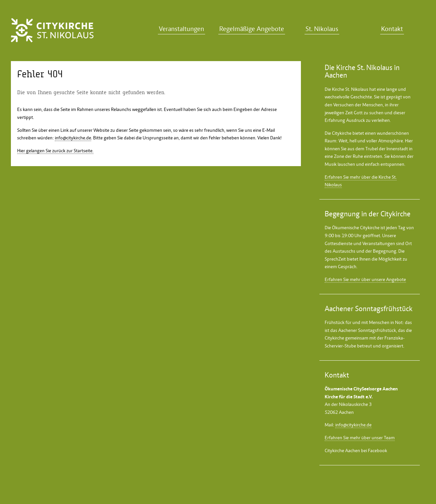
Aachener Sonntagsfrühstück (367, 330)
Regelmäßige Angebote (252, 29)
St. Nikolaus (322, 29)
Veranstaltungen (182, 29)
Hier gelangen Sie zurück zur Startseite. (55, 151)
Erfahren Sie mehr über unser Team (360, 438)
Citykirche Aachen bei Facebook (356, 450)
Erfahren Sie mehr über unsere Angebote (365, 279)
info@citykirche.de (73, 138)
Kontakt (392, 29)
